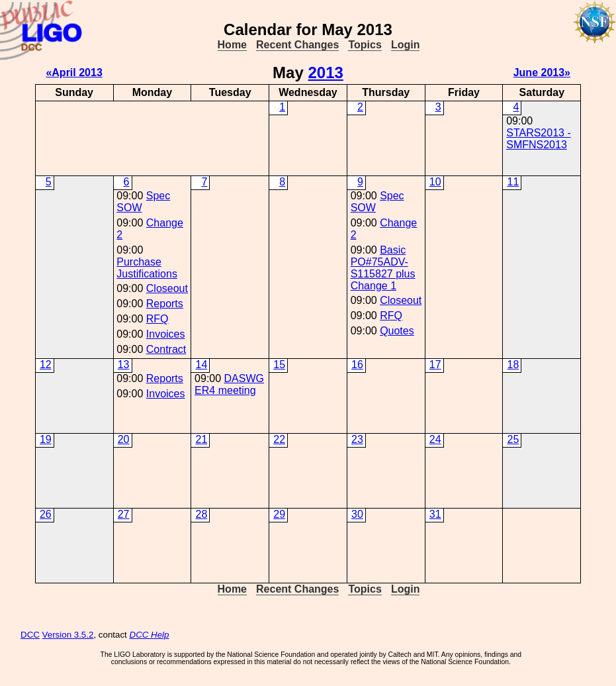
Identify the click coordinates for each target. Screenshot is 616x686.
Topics (365, 45)
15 (279, 365)
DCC (30, 635)
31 (435, 514)
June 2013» (542, 73)
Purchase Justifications (147, 268)
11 (513, 182)
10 (435, 182)
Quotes (397, 331)
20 (124, 439)
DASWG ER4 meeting (229, 384)
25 (513, 439)
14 (201, 365)
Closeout (167, 288)
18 (513, 365)
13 (124, 365)
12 (46, 365)
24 (435, 439)
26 (46, 514)
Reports (165, 304)
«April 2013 (74, 73)
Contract (166, 349)
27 (124, 514)
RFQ (157, 319)
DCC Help (150, 635)
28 (201, 514)
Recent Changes (297, 45)
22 (279, 439)
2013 (325, 73)
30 (357, 514)
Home (232, 45)
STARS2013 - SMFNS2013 (539, 139)
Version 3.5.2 (68, 635)
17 (435, 365)
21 (201, 439)
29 (279, 514)
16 (357, 365)
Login (406, 45)
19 (46, 439)
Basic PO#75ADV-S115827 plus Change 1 (383, 268)
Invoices (166, 334)
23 (357, 439)
